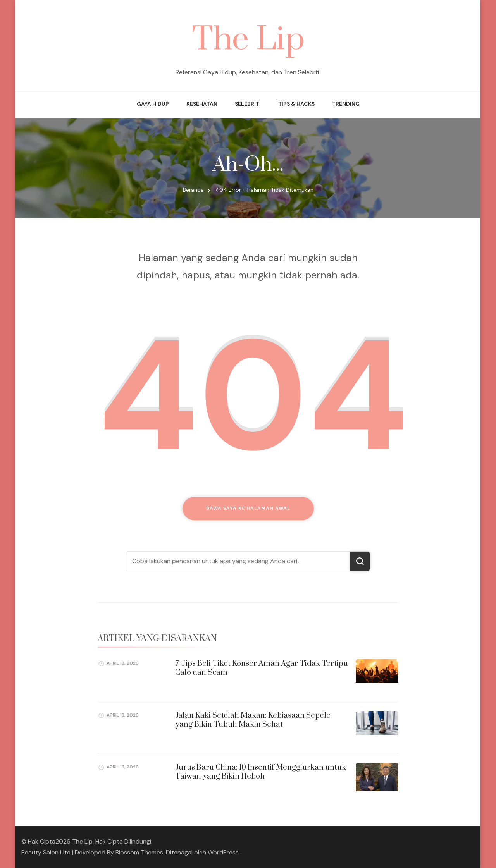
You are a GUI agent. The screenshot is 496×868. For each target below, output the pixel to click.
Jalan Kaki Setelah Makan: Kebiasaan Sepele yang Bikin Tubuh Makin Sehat (253, 720)
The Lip (248, 40)
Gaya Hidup (153, 104)
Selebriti (248, 104)
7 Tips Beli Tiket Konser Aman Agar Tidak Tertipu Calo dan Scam (262, 668)
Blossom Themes (139, 852)
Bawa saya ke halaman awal (248, 508)
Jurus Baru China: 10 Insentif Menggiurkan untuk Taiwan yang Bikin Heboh (261, 772)
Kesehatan (202, 104)
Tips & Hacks (296, 104)
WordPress (223, 852)
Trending (346, 104)
